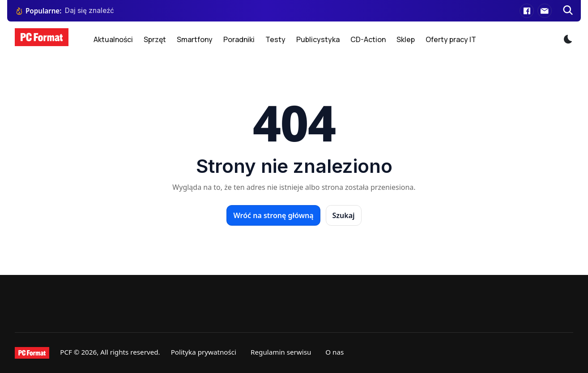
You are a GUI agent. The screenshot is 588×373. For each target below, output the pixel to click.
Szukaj (344, 215)
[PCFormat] (32, 353)
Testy (275, 39)
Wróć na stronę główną (273, 215)
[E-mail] (545, 11)
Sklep (406, 39)
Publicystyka (318, 39)
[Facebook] (527, 11)
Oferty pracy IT (451, 39)
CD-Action (368, 39)
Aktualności (113, 39)
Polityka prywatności (204, 352)
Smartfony (195, 39)
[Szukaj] (568, 11)
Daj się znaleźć (89, 11)
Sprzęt (155, 39)
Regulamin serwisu (281, 352)
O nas (334, 352)
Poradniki (239, 39)
